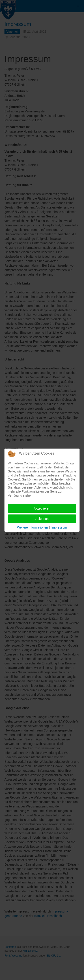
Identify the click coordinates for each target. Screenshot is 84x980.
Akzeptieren (42, 508)
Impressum (59, 527)
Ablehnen (42, 519)
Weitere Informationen (32, 527)
